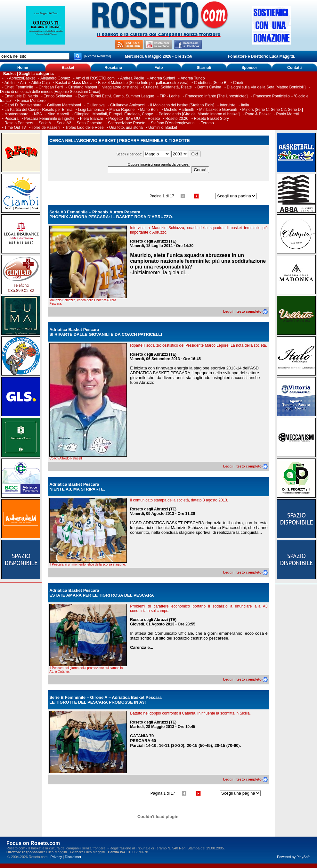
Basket (68, 68)
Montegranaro (16, 114)
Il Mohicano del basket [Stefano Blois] (182, 105)
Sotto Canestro (90, 123)
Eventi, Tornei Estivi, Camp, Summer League (116, 96)
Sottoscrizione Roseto (127, 123)
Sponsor (249, 68)
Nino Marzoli (58, 114)
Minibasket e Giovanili (218, 110)
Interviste (228, 105)
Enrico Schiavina (58, 96)
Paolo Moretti (288, 114)
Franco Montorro (31, 101)
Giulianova (96, 105)
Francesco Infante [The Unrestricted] (217, 96)
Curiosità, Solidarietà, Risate (168, 87)
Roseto (154, 119)
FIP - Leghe (170, 96)
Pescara (12, 119)
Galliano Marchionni (64, 105)
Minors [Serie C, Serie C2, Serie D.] (272, 110)
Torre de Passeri (46, 128)
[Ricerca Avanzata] (98, 56)
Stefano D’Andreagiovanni (173, 123)
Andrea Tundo (193, 78)
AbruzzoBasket (22, 78)
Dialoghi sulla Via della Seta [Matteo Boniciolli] (266, 87)
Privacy (56, 857)
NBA (38, 114)
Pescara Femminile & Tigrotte (49, 119)
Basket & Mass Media (74, 83)
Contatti (294, 68)
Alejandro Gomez (55, 78)
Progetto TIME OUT (125, 119)
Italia (245, 105)
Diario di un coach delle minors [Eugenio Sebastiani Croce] (50, 92)
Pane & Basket (258, 114)
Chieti (238, 83)
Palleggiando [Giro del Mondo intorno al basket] (199, 114)
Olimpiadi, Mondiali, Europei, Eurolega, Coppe (114, 114)
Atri (23, 83)
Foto (158, 68)
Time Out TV (15, 128)
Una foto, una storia (126, 128)
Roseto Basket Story (211, 119)
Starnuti (204, 68)
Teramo (207, 123)
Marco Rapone (122, 110)
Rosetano (114, 68)
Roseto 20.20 (177, 119)
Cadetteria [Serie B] (211, 83)
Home (23, 68)
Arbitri (9, 83)
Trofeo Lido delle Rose (84, 128)
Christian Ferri (51, 87)
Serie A (45, 123)
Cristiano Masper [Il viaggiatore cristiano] (103, 87)
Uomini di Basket (163, 128)
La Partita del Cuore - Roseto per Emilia (38, 110)
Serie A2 (64, 123)
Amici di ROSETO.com (95, 78)
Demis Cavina (209, 87)
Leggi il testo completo (245, 311)
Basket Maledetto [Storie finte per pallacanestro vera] (143, 83)
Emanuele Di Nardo (21, 96)
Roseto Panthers (19, 123)
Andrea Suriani (162, 78)
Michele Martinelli (179, 110)
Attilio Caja (41, 83)
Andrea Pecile (132, 78)
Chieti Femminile (19, 87)
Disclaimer (73, 857)
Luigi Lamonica (91, 110)
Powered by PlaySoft (293, 857)
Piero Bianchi (91, 119)
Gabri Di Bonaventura (23, 105)
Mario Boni (149, 110)
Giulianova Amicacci (128, 105)
